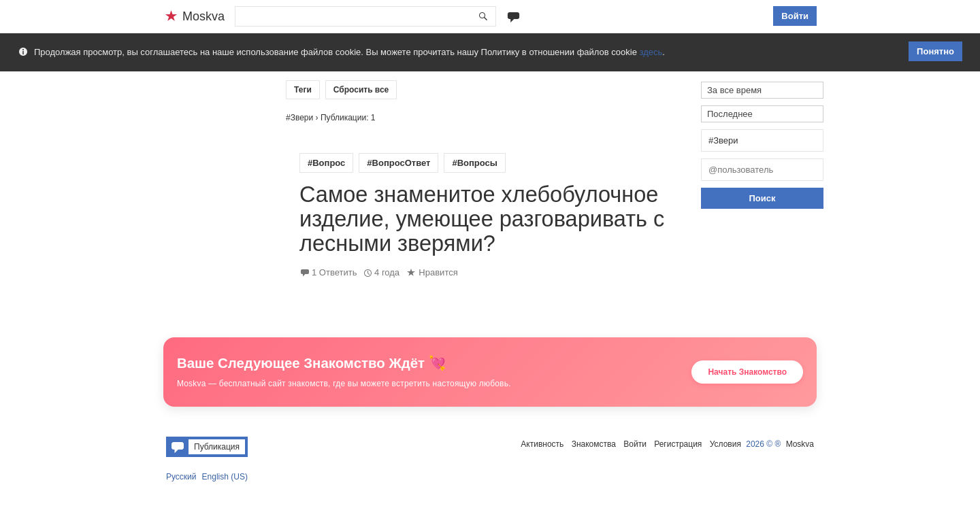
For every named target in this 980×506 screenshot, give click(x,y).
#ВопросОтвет (398, 163)
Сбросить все (361, 90)
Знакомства (594, 444)
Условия (725, 444)
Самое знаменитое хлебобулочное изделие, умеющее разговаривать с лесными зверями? (482, 219)
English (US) (225, 477)
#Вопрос (326, 163)
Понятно (935, 51)
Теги (303, 90)
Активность (542, 444)
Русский (181, 477)
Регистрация (678, 444)
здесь (651, 52)
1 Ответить (334, 272)
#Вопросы (474, 163)
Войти (795, 16)
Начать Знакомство (747, 372)
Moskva (800, 444)
